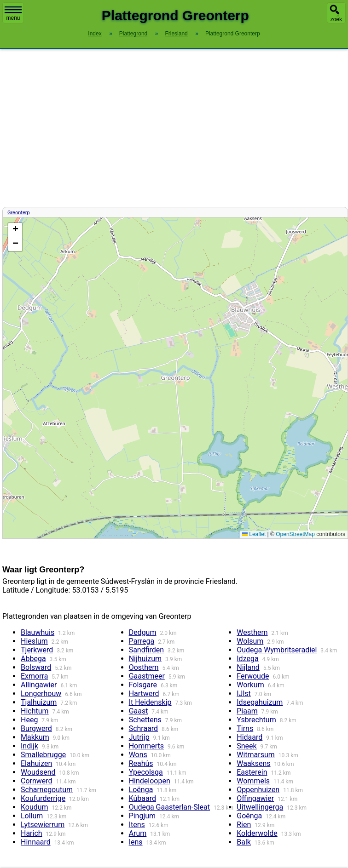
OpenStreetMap (295, 534)
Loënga (141, 790)
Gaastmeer (147, 676)
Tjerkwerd (37, 650)
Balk (244, 842)
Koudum (35, 807)
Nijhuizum (145, 659)
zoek (336, 19)
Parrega (142, 641)
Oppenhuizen (258, 790)
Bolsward (36, 667)
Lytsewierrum (43, 825)
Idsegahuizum (260, 702)
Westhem (252, 632)
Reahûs (141, 763)
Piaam (247, 711)
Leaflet (254, 534)
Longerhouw (41, 694)
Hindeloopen (150, 781)
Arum (138, 833)
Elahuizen (36, 763)
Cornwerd (37, 781)
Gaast (139, 711)
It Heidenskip (150, 702)
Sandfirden (147, 650)
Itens (137, 825)
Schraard (144, 728)
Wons (138, 755)
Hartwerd (144, 694)
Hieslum (34, 641)
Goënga (249, 816)
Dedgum (143, 632)
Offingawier (255, 798)
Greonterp (19, 213)
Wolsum (250, 641)
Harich (32, 833)
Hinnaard (36, 842)
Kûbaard (142, 798)
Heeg (29, 720)
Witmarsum (256, 755)
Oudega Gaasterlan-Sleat (169, 807)
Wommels (253, 781)
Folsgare (143, 685)
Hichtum (35, 711)
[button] (15, 230)
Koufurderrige (43, 798)
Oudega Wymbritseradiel (277, 650)
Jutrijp (139, 737)
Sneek (246, 746)
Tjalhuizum (39, 702)
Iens (136, 842)
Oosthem (144, 667)
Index (95, 34)
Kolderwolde (257, 833)
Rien (244, 825)
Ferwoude (253, 676)
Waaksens (253, 763)
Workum (250, 685)
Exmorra (34, 676)
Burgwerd (36, 728)
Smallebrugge (43, 755)
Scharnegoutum (47, 790)
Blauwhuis (38, 632)
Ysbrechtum (256, 720)
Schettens (145, 720)
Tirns (245, 728)
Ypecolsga (146, 772)
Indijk (29, 746)
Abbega (33, 659)
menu (13, 14)
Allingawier (39, 685)
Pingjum (142, 816)
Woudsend (38, 772)
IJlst (244, 694)
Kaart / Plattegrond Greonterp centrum (174, 378)
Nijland (248, 667)
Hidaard (249, 737)
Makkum (35, 737)
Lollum (32, 816)
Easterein (252, 772)
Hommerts (146, 746)
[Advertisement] (174, 128)
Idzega (247, 659)
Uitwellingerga (260, 807)
